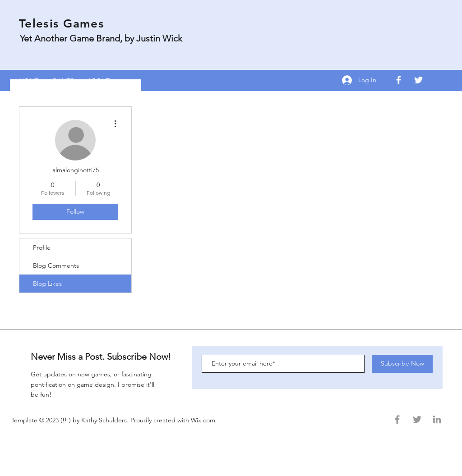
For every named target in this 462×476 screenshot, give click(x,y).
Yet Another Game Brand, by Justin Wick (101, 38)
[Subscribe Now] (402, 364)
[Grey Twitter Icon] (417, 419)
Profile (42, 247)
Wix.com (204, 420)
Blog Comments (56, 265)
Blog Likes (47, 284)
